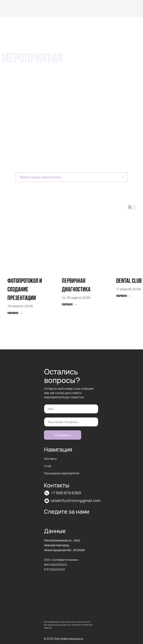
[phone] (71, 422)
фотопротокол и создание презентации (25, 290)
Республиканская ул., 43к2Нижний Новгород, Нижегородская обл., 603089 (64, 545)
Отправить (63, 435)
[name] (71, 409)
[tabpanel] (71, 271)
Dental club (129, 281)
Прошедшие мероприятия (62, 473)
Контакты (50, 459)
